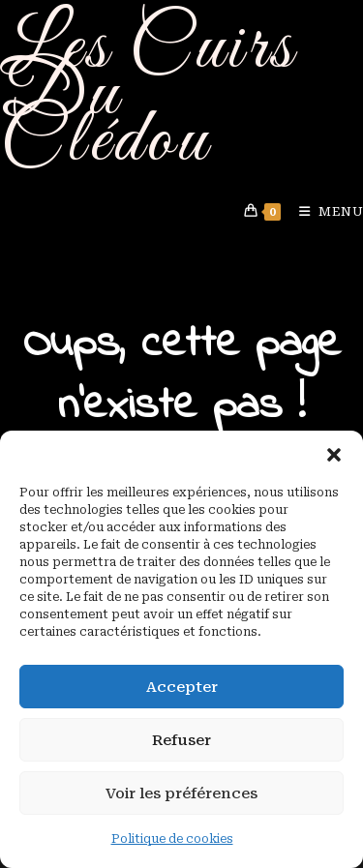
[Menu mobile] (324, 211)
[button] (334, 455)
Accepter (182, 687)
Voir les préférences (181, 793)
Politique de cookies (172, 839)
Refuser (181, 740)
